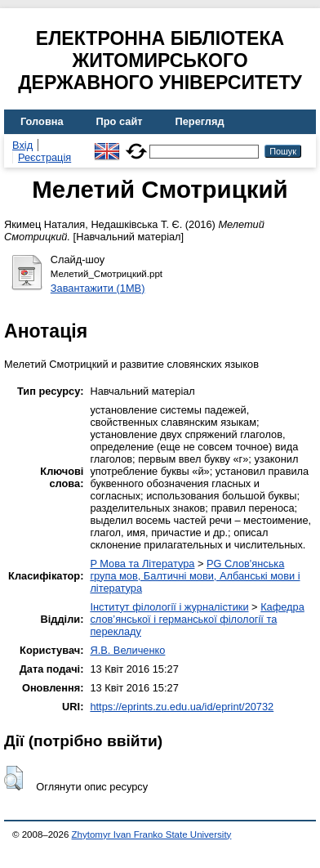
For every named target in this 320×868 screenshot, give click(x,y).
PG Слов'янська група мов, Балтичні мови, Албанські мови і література (195, 576)
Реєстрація (44, 157)
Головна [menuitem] (42, 121)
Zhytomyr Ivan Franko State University (152, 834)
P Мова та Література (142, 564)
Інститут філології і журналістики (169, 607)
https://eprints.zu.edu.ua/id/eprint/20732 (182, 707)
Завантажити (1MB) (98, 288)
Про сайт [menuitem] (120, 121)
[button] (13, 778)
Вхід (22, 145)
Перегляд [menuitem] (200, 121)
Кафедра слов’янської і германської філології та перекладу (197, 619)
